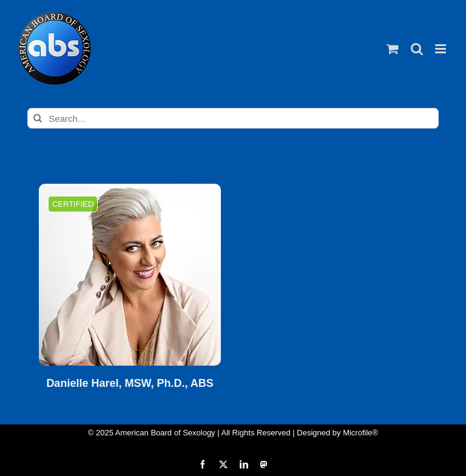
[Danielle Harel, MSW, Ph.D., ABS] (130, 275)
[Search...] (233, 118)
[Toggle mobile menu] (441, 49)
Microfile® (360, 433)
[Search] (38, 118)
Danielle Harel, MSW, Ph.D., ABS (130, 384)
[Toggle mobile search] (417, 49)
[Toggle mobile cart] (393, 49)
